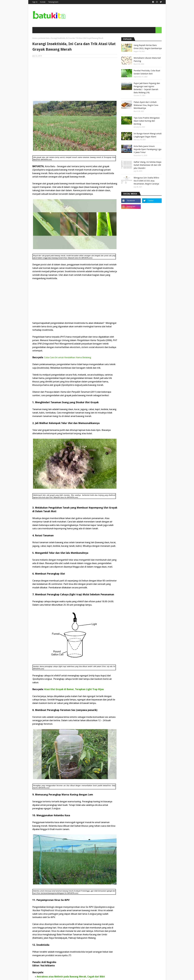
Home (35, 38)
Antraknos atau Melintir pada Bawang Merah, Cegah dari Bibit (71, 977)
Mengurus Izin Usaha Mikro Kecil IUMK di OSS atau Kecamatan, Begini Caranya (146, 181)
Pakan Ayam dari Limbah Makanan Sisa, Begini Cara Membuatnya (146, 105)
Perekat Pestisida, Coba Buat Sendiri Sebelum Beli (147, 72)
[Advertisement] (75, 79)
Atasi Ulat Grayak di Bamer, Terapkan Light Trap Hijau (74, 689)
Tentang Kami (53, 2)
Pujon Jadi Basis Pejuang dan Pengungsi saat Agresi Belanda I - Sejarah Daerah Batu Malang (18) (147, 88)
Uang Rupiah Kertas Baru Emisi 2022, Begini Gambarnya (148, 47)
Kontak (43, 2)
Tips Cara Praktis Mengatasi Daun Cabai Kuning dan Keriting (147, 121)
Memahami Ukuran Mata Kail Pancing (147, 59)
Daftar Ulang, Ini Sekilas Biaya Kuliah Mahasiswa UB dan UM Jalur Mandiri (147, 165)
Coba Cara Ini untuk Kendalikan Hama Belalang (68, 357)
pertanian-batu (44, 38)
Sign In (35, 2)
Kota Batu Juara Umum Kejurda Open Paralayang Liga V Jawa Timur (147, 149)
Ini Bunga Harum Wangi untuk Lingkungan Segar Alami (148, 135)
